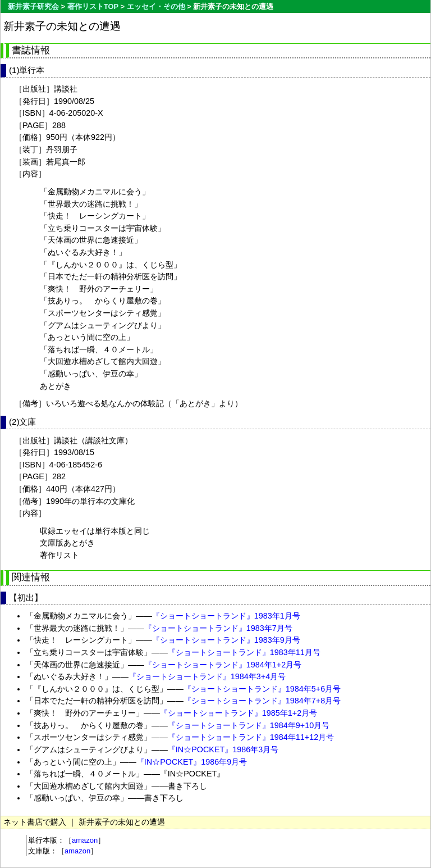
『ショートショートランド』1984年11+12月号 (251, 737)
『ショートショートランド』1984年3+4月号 (207, 676)
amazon (85, 840)
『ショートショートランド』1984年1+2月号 (223, 665)
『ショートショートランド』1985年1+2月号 (239, 713)
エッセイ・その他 (156, 6)
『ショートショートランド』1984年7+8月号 (262, 701)
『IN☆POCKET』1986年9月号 (192, 762)
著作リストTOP (93, 6)
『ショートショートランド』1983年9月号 (226, 640)
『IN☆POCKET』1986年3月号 (223, 749)
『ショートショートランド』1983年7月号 (218, 628)
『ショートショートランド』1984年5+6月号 (262, 689)
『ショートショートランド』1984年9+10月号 (249, 725)
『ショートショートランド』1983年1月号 (226, 616)
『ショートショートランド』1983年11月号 (244, 652)
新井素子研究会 (33, 6)
